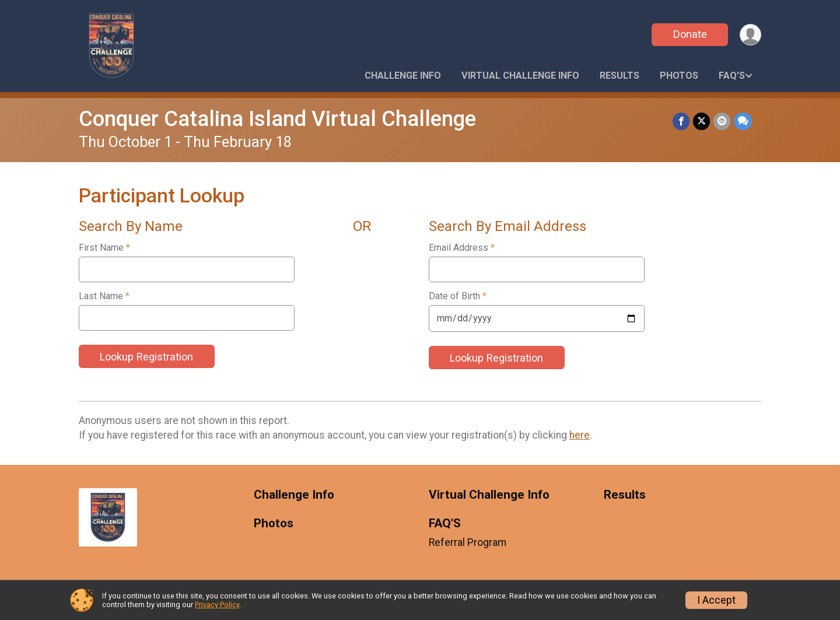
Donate (690, 34)
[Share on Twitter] (701, 121)
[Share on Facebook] (681, 121)
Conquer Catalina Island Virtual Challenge (277, 119)
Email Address (462, 248)
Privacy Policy (217, 605)
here (580, 435)
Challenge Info (403, 76)
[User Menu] (750, 35)
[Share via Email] (722, 121)
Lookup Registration (146, 357)
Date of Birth (458, 296)
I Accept (716, 600)
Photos (679, 76)
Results (619, 76)
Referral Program (468, 542)
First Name (104, 248)
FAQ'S (732, 76)
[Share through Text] (743, 121)
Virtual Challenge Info (520, 76)
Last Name (104, 296)
